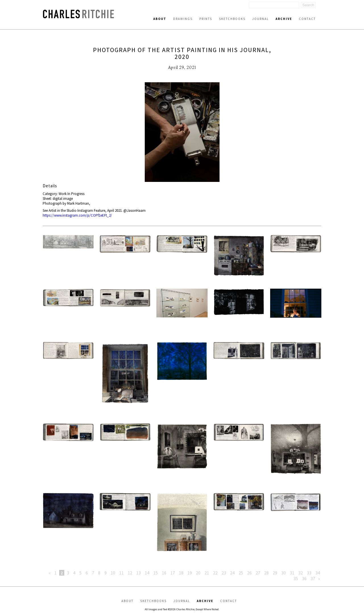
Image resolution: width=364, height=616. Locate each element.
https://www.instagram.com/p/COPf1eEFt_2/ (77, 215)
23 (224, 573)
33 (309, 573)
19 (190, 573)
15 (156, 573)
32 (301, 573)
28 (266, 573)
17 (173, 573)
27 (258, 573)
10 (113, 573)
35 (296, 578)
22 (215, 573)
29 (275, 573)
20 (198, 573)
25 (241, 573)
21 (207, 573)
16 (164, 573)
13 (138, 573)
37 (313, 578)
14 (147, 573)
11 (121, 573)
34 (318, 573)
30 (284, 573)
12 (130, 573)
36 (304, 578)
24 (232, 573)
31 (292, 573)
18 (181, 573)
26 (249, 573)
